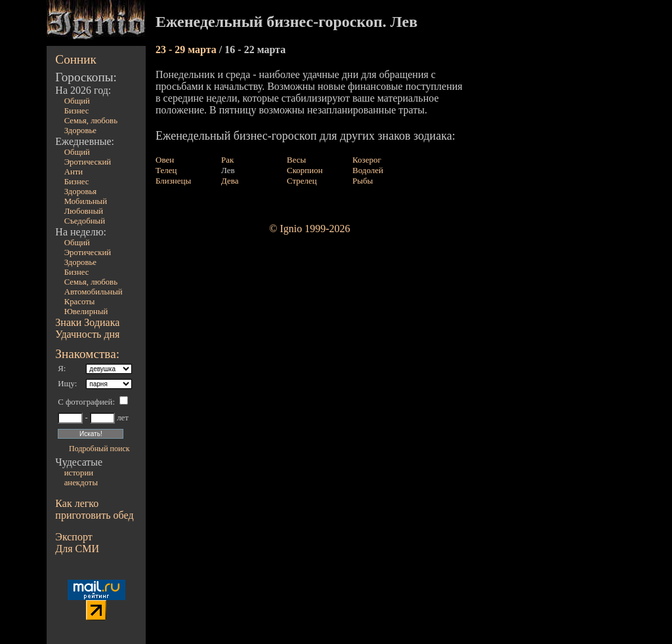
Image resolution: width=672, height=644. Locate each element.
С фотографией (85, 402)
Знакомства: (87, 354)
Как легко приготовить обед (94, 509)
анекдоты (81, 483)
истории (79, 473)
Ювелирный (86, 312)
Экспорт (73, 537)
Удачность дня (87, 334)
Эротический (88, 162)
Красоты (80, 302)
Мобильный (86, 201)
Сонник (76, 59)
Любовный (84, 211)
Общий (77, 101)
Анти (74, 172)
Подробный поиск (99, 449)
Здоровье (80, 131)
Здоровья (81, 191)
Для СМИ (77, 549)
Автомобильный (94, 292)
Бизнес (77, 111)
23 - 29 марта (187, 50)
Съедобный (85, 221)
